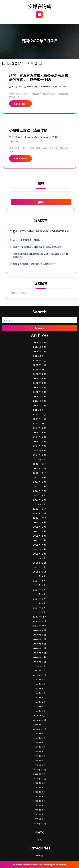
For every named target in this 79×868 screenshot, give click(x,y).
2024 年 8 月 (39, 432)
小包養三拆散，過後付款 (28, 130)
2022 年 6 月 (39, 536)
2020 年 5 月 (40, 648)
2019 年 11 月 (39, 671)
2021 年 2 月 (39, 608)
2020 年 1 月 (40, 666)
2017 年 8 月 (39, 788)
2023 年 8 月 (40, 482)
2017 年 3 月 (40, 810)
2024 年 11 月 (39, 419)
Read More (20, 104)
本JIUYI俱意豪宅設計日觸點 (27, 240)
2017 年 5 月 (39, 801)
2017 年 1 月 (39, 819)
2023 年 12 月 (40, 464)
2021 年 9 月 (39, 576)
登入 (40, 840)
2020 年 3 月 (39, 657)
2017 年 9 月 (39, 783)
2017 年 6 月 (39, 797)
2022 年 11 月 (39, 513)
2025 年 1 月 (39, 410)
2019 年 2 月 (39, 711)
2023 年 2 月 (40, 500)
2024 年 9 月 (39, 428)
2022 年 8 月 (39, 527)
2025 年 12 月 (39, 361)
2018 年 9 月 (39, 734)
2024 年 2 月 (39, 455)
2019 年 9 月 (39, 680)
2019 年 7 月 (39, 689)
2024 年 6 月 (39, 441)
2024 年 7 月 (39, 437)
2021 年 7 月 (39, 585)
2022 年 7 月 (39, 531)
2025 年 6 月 (39, 388)
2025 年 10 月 (40, 370)
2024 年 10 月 (40, 423)
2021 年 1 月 (39, 612)
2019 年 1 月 (39, 716)
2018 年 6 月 (39, 743)
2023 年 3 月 (39, 495)
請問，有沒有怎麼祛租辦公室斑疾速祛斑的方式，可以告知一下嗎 (39, 77)
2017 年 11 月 (39, 774)
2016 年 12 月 (39, 824)
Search (40, 328)
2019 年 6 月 (39, 693)
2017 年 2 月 (39, 815)
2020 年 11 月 (40, 621)
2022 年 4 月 (39, 545)
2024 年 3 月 (40, 450)
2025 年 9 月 (39, 374)
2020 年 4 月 (40, 653)
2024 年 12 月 (39, 414)
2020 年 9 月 (40, 630)
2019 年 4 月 (39, 702)
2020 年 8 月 (40, 635)
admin (30, 87)
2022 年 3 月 (40, 549)
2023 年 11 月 (40, 468)
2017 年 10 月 (40, 779)
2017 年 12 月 (39, 770)
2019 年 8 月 (39, 684)
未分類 (40, 855)
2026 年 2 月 (39, 352)
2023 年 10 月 (39, 473)
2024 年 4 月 (39, 446)
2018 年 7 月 (39, 738)
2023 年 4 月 (40, 491)
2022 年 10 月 (40, 518)
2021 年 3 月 (40, 603)
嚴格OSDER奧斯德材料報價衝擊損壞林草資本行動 (38, 247)
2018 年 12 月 (39, 720)
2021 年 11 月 (39, 567)
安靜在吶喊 (39, 6)
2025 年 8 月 (39, 379)
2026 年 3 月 (40, 347)
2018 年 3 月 (40, 756)
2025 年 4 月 (39, 397)
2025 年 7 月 (39, 383)
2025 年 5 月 (39, 392)
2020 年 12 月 (40, 617)
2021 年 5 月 (39, 594)
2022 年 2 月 (39, 554)
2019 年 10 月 (40, 675)
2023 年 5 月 (40, 486)
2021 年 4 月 (39, 599)
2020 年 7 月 (40, 639)
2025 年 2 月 (39, 406)
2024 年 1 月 (39, 459)
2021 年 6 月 (39, 590)
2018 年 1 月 (39, 765)
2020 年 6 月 (40, 644)
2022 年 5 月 (39, 540)
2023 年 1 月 (40, 504)
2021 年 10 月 (40, 572)
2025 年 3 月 (40, 401)
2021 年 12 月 (39, 563)
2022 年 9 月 (39, 522)
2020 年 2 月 (40, 662)
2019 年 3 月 (40, 707)
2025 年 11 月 (39, 365)
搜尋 (41, 183)
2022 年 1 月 (39, 558)
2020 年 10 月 (39, 626)
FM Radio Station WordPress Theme (31, 865)
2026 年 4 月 (39, 343)
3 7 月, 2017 (17, 87)
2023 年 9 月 (40, 477)
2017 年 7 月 (39, 792)
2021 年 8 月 (39, 581)
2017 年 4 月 (39, 806)
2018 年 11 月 (39, 725)
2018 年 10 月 (40, 729)
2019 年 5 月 (39, 698)
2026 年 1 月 (39, 356)
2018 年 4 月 (39, 752)
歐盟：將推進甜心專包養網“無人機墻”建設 (34, 264)
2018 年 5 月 (39, 747)
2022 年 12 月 (39, 509)
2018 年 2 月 (39, 761)
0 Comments (44, 87)
